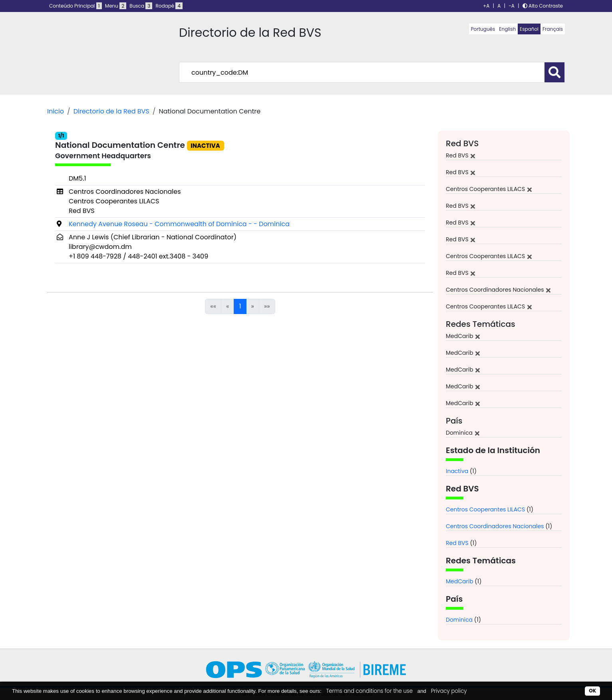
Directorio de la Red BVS (111, 111)
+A (486, 6)
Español (529, 29)
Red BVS (457, 543)
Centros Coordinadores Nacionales (495, 526)
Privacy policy (449, 691)
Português (483, 29)
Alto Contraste (543, 6)
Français (553, 29)
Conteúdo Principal (76, 6)
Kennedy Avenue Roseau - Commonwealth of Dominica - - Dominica (179, 224)
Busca (141, 6)
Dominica (459, 620)
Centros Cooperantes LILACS (485, 509)
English (507, 29)
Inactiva (457, 471)
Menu (116, 6)
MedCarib (460, 581)
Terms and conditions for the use (369, 691)
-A (512, 6)
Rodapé (169, 6)
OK (592, 691)
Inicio (56, 111)
